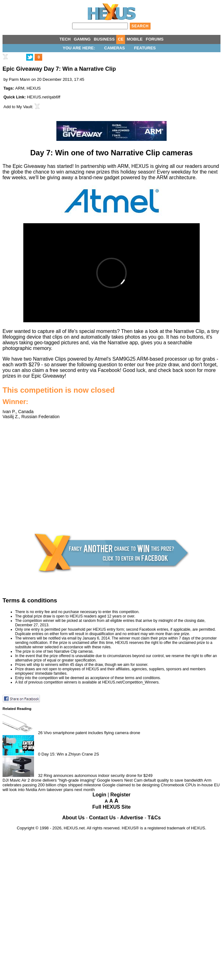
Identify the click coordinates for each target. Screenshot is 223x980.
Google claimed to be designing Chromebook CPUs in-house (158, 785)
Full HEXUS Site (111, 807)
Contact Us (102, 818)
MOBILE (135, 39)
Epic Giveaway (48, 376)
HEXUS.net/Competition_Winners (130, 682)
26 (40, 733)
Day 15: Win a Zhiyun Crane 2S (70, 754)
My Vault (24, 107)
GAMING (82, 39)
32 (40, 775)
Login (100, 795)
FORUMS (155, 39)
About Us (74, 818)
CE (121, 39)
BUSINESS (104, 39)
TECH (65, 39)
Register (120, 795)
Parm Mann (19, 79)
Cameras (115, 48)
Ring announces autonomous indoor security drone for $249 (98, 775)
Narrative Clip (189, 331)
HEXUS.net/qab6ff (43, 97)
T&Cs (154, 818)
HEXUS (34, 88)
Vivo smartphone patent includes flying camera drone (92, 733)
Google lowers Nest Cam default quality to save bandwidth (150, 780)
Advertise (132, 818)
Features (145, 48)
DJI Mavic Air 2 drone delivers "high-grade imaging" (49, 780)
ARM (20, 88)
